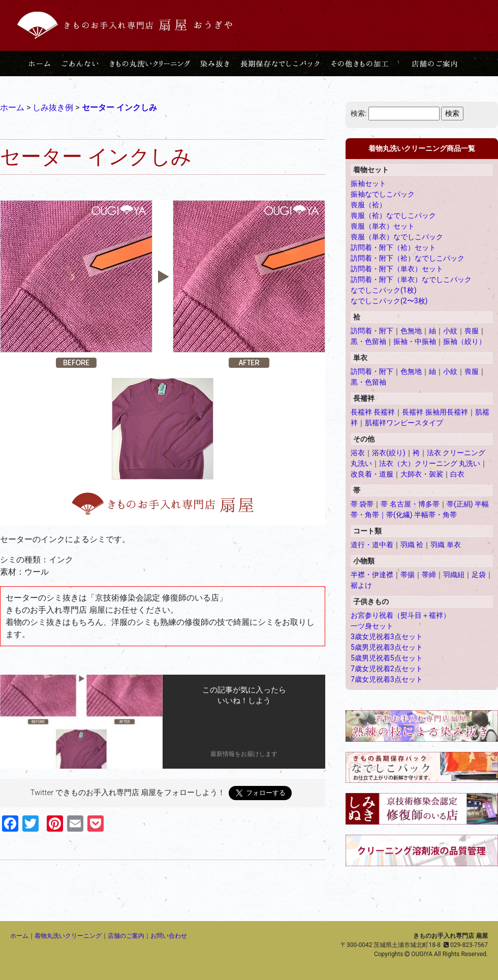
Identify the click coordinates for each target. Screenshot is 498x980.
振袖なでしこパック (383, 194)
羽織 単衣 (445, 545)
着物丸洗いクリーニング (68, 936)
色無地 (411, 331)
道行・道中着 (372, 545)
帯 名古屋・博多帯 (410, 504)
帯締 (429, 575)
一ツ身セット (372, 626)
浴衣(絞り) (389, 453)
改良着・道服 (372, 474)
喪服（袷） (368, 205)
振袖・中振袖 (415, 341)
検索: (359, 113)
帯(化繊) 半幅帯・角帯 (422, 515)
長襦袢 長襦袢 (373, 412)
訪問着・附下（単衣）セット (397, 269)
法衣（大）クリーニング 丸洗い (430, 463)
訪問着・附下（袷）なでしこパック (408, 258)
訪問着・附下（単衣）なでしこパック (411, 279)
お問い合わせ (169, 936)
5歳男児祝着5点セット (387, 658)
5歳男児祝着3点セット (387, 647)
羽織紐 (454, 575)
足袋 (479, 575)
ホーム (19, 936)
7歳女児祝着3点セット (387, 679)
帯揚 (408, 575)
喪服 (472, 331)
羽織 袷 (412, 545)
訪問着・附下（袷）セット (393, 247)
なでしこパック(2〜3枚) (389, 301)
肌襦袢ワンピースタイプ (404, 423)
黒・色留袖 (368, 341)
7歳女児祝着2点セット (387, 669)
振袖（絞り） (464, 341)
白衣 (457, 474)
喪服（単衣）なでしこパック (397, 237)
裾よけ (361, 585)
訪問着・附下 (372, 331)
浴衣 (358, 453)
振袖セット (368, 183)
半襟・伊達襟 (372, 575)
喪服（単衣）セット (383, 226)
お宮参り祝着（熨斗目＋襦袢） (400, 615)
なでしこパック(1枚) (384, 290)
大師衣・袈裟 (422, 474)
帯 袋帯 (362, 504)
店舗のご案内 (126, 936)
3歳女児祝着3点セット (387, 637)
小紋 (450, 331)
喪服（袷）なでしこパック (393, 215)
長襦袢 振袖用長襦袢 (435, 412)
